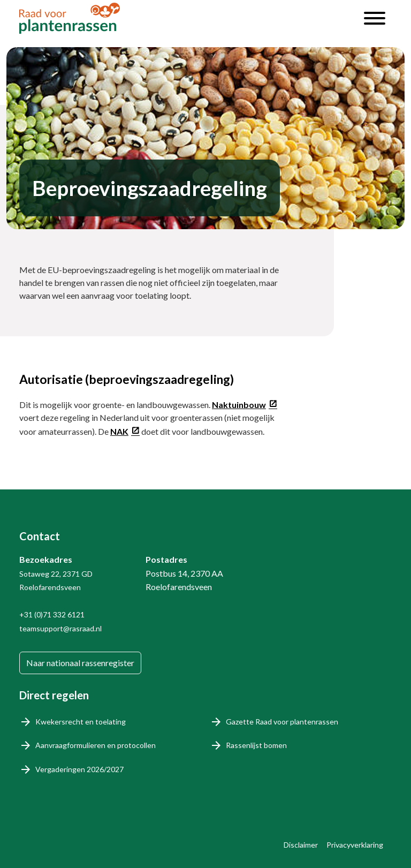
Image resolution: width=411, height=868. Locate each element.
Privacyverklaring (355, 845)
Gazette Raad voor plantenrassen (282, 722)
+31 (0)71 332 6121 (52, 614)
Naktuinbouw (239, 405)
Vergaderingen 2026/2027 (79, 769)
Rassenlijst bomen (256, 745)
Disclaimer (301, 845)
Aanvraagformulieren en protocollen (96, 745)
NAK (119, 431)
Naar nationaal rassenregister (80, 663)
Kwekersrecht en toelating (81, 722)
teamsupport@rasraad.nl (60, 628)
